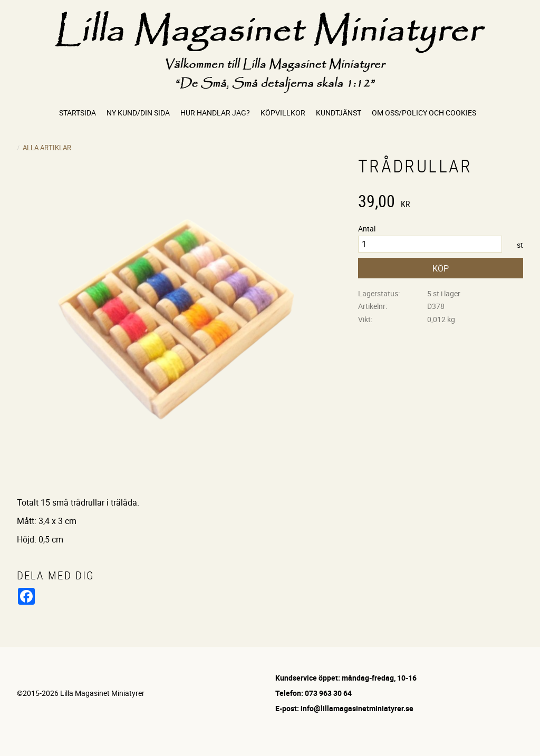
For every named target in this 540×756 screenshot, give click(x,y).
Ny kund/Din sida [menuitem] (138, 113)
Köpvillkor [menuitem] (283, 113)
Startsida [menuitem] (78, 113)
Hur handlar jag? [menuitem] (215, 113)
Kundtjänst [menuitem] (339, 113)
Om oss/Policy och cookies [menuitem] (424, 113)
